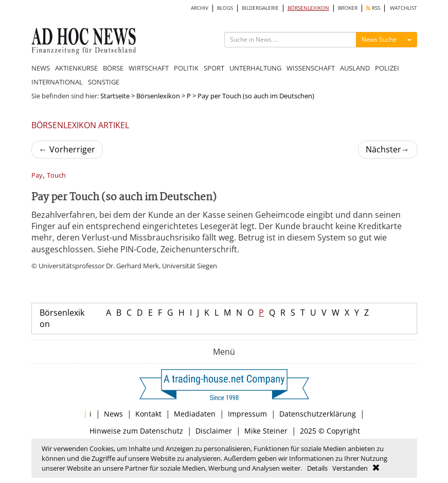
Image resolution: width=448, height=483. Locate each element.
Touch (56, 175)
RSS (373, 8)
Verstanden (350, 468)
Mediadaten (195, 414)
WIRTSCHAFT (149, 68)
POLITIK (186, 68)
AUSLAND (355, 68)
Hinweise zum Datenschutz (136, 431)
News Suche (379, 39)
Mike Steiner (266, 431)
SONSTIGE (104, 82)
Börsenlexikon (158, 96)
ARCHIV (200, 8)
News (113, 414)
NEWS (41, 68)
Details (317, 468)
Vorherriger (67, 149)
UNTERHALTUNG (255, 68)
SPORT (214, 68)
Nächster (388, 149)
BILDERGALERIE (260, 8)
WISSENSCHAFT (311, 68)
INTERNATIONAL (57, 82)
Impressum (247, 414)
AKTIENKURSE (76, 68)
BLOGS (225, 8)
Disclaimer (214, 431)
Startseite (115, 96)
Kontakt (148, 414)
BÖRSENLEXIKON (308, 8)
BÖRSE (113, 68)
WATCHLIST (404, 8)
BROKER (348, 8)
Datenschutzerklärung (318, 414)
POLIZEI (387, 68)
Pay (37, 175)
